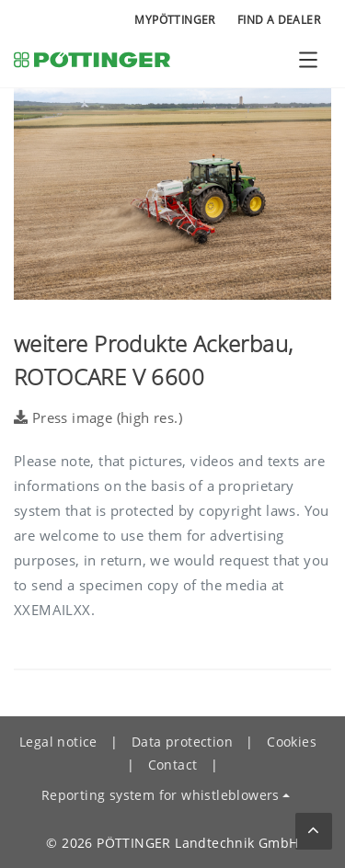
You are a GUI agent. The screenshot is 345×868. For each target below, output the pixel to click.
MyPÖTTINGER (174, 20)
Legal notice (58, 742)
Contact (173, 765)
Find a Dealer (279, 20)
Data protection (182, 742)
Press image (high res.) (98, 417)
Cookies (292, 742)
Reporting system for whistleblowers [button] (161, 795)
